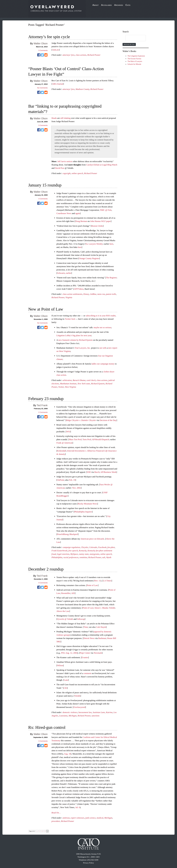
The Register (111, 278)
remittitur (83, 557)
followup (81, 619)
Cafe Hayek (101, 627)
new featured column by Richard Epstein (75, 340)
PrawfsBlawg (63, 534)
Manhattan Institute (68, 384)
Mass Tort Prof (75, 439)
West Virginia (70, 387)
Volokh (112, 608)
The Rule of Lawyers (135, 61)
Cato (128, 5)
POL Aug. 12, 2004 (69, 653)
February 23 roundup (46, 399)
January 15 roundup (45, 185)
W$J (89, 472)
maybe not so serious (102, 327)
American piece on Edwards (92, 539)
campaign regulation (71, 547)
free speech (73, 551)
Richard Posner (94, 55)
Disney (86, 294)
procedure (56, 821)
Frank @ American (64, 443)
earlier (69, 273)
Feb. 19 (72, 480)
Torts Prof (87, 439)
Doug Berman (81, 221)
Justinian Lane (99, 712)
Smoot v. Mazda (101, 608)
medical (100, 818)
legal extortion (63, 554)
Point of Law (92, 585)
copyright (67, 173)
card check (91, 380)
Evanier (85, 657)
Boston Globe (97, 226)
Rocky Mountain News (88, 504)
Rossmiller (66, 593)
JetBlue (93, 294)
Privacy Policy (88, 863)
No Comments (42, 88)
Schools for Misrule (134, 64)
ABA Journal (58, 84)
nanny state (84, 554)
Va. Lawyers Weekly (94, 244)
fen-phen (111, 547)
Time (86, 627)
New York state (84, 384)
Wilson (60, 665)
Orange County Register (89, 258)
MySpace (74, 554)
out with (103, 348)
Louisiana (63, 716)
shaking (67, 118)
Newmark (98, 653)
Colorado (93, 547)
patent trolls (111, 294)
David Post (60, 168)
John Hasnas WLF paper (100, 221)
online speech (77, 173)
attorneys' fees (69, 55)
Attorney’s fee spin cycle (49, 37)
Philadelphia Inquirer (83, 512)
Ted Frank (42, 405)
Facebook (102, 547)
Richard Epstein (98, 384)
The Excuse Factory (134, 59)
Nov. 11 (97, 581)
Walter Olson (41, 43)
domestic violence (70, 712)
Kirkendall (62, 451)
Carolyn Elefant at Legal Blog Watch (102, 165)
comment (87, 673)
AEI (73, 593)
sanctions (96, 716)
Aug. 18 (67, 754)
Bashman (102, 638)
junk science (90, 818)
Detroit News (89, 638)
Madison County (82, 89)
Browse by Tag (129, 44)
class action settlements (72, 294)
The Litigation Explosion (136, 56)
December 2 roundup (46, 569)
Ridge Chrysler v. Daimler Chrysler (81, 420)
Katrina (109, 712)
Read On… (56, 813)
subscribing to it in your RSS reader (101, 316)
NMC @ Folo (106, 210)
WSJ (68, 432)
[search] (133, 38)
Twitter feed (70, 319)
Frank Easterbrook (59, 551)
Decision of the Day (108, 420)
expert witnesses (77, 818)
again (78, 213)
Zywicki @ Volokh (65, 619)
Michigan (73, 716)
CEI (65, 688)
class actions (81, 55)
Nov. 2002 (77, 488)
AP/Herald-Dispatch (100, 439)
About (96, 5)
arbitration (67, 380)
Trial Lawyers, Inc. (83, 348)
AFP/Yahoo (79, 289)
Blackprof (74, 534)
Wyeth (109, 557)
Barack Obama (79, 380)
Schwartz (61, 273)
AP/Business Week (108, 472)
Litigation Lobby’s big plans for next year (74, 335)
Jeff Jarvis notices (65, 161)
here (111, 244)
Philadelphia (57, 557)
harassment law (85, 712)
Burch (97, 472)
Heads (54, 118)
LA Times (107, 581)
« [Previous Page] (37, 831)
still (62, 118)
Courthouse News (64, 213)
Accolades (106, 5)
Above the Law (63, 611)
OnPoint (61, 480)
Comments (43, 50)
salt (104, 557)
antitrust (66, 818)
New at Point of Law (46, 309)
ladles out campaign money (103, 364)
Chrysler (85, 547)
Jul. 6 (78, 807)
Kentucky (83, 551)
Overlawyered (79, 707)
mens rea (101, 294)
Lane (66, 680)
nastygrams (95, 554)
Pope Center (85, 653)
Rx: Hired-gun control (47, 727)
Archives (119, 5)
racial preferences (71, 557)
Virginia (69, 297)
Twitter (61, 387)
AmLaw (56, 50)
